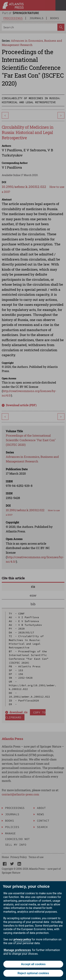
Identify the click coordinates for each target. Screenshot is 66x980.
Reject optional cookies (33, 973)
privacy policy (22, 939)
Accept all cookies (33, 964)
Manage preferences (17, 950)
